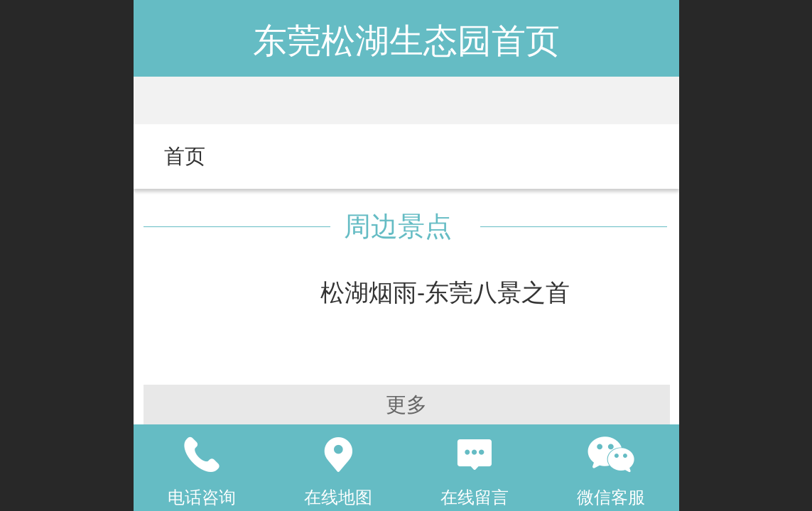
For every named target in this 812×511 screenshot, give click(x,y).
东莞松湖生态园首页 (406, 41)
